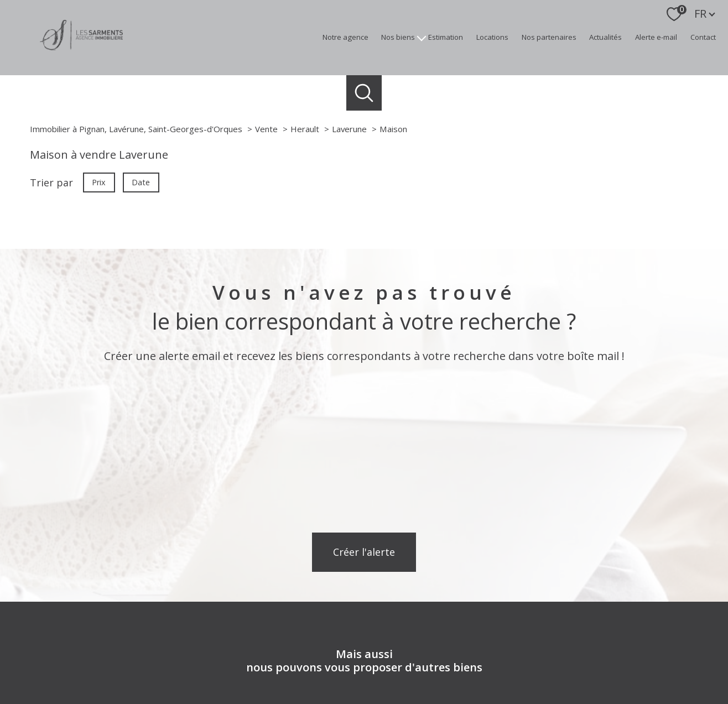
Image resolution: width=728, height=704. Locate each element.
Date (141, 182)
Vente (266, 129)
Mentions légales (438, 690)
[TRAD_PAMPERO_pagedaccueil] (81, 46)
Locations (492, 37)
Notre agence (345, 37)
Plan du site (386, 690)
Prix (99, 182)
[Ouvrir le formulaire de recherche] (364, 93)
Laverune (349, 129)
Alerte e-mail (656, 37)
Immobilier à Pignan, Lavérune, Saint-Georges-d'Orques (136, 129)
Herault (305, 129)
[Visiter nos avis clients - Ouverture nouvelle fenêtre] (364, 650)
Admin (482, 690)
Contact (703, 37)
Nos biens (398, 37)
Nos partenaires (549, 37)
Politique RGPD (567, 690)
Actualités (605, 37)
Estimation (446, 37)
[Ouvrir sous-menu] (422, 37)
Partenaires (518, 690)
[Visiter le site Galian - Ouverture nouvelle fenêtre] (587, 651)
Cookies (610, 691)
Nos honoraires (336, 690)
